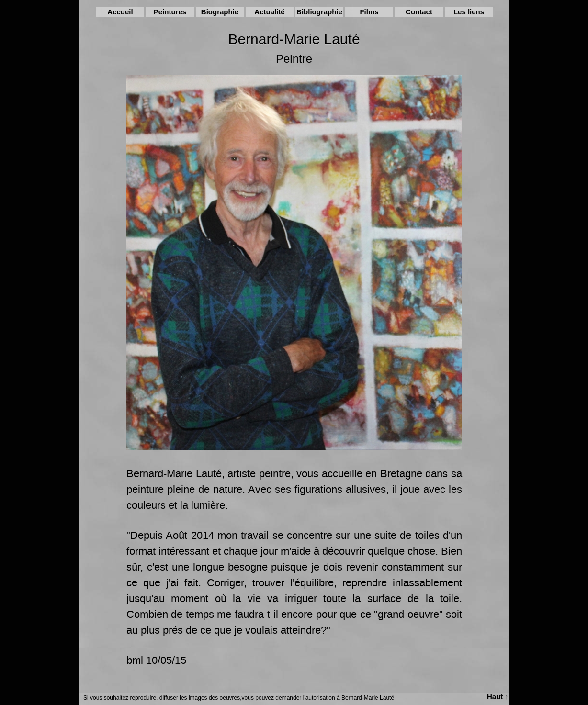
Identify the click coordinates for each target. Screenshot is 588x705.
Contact (419, 12)
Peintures (170, 12)
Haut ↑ (498, 697)
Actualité (269, 12)
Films (369, 12)
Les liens (469, 12)
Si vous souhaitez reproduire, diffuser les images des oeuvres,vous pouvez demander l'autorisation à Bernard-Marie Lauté (239, 698)
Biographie (220, 12)
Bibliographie (319, 12)
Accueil (120, 12)
